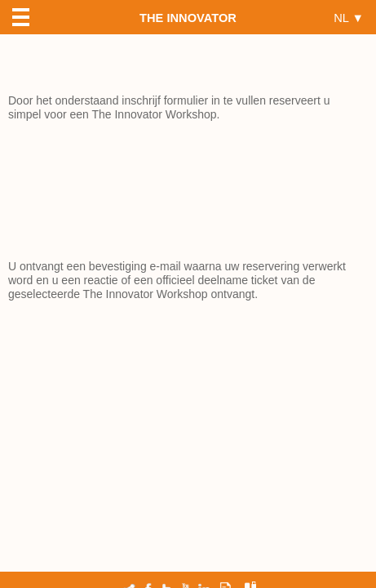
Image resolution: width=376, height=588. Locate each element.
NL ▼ (349, 18)
